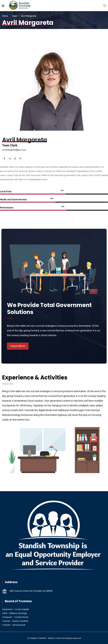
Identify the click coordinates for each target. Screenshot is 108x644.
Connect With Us (18, 346)
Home (5, 16)
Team (15, 16)
